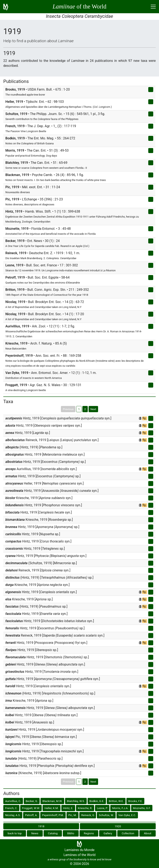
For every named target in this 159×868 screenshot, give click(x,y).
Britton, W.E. (116, 801)
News (35, 833)
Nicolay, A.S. (13, 815)
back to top (15, 833)
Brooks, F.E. (135, 801)
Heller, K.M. (51, 808)
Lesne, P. (102, 808)
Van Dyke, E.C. (127, 815)
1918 (41, 826)
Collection (128, 833)
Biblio (71, 833)
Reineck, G (88, 815)
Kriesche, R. (85, 808)
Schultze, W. (106, 815)
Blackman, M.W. (52, 801)
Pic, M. (73, 815)
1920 (118, 826)
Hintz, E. (68, 808)
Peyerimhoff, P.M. (53, 815)
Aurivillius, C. (13, 801)
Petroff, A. (31, 815)
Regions (89, 833)
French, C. (11, 808)
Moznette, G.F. (142, 808)
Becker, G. (32, 801)
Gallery (108, 833)
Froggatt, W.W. (31, 808)
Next (93, 409)
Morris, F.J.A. (120, 808)
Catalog (53, 833)
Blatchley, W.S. (76, 801)
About (148, 833)
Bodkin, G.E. (97, 801)
